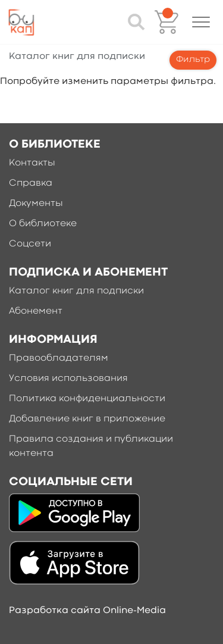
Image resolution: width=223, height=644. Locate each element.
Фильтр (193, 60)
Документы (36, 204)
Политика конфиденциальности (87, 399)
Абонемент (36, 311)
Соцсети (30, 244)
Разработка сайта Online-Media (87, 611)
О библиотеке (43, 224)
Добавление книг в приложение (87, 419)
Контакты (32, 163)
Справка (31, 183)
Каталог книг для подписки (76, 291)
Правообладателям (59, 358)
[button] (201, 22)
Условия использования (68, 379)
